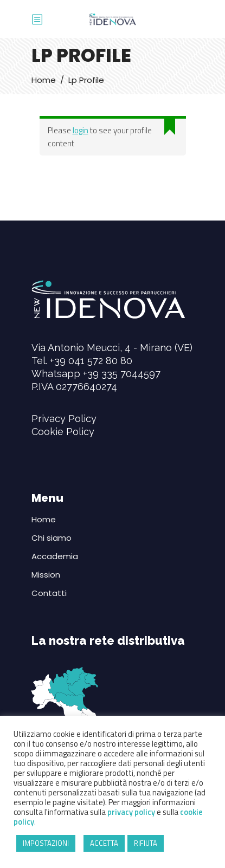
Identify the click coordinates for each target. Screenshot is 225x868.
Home (44, 80)
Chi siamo (52, 538)
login (81, 130)
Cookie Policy (63, 432)
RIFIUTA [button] (146, 843)
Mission (46, 575)
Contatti (49, 593)
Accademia (55, 556)
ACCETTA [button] (104, 843)
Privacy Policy (64, 419)
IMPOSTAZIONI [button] (46, 843)
